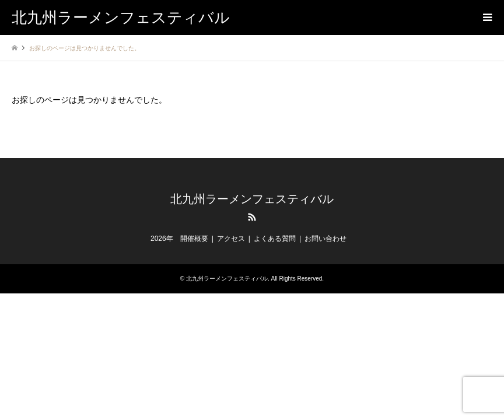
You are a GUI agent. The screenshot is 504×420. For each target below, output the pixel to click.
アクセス (231, 239)
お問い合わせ (325, 239)
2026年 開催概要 (179, 239)
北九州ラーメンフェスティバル (252, 199)
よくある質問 (275, 239)
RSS (252, 217)
